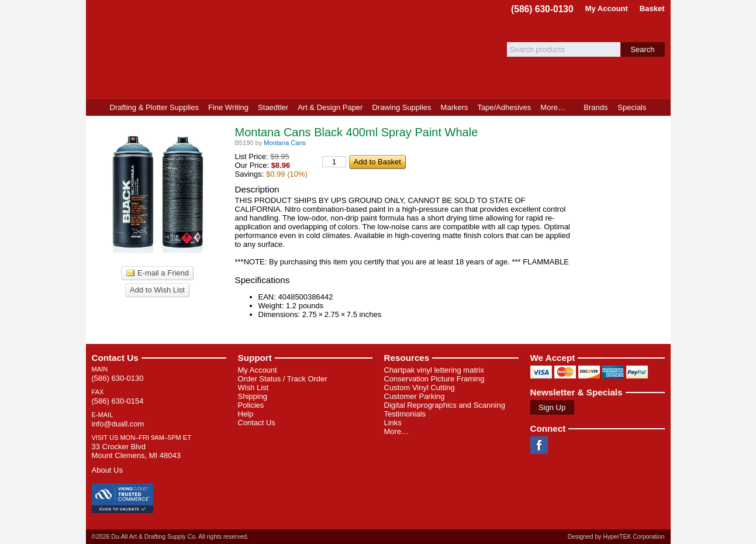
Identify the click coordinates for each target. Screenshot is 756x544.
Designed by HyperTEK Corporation (616, 537)
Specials (632, 107)
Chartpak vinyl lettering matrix (434, 370)
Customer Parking (415, 396)
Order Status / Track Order (283, 379)
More (553, 107)
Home (96, 108)
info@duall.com (118, 424)
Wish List (253, 388)
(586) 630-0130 (542, 9)
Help (246, 414)
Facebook (539, 445)
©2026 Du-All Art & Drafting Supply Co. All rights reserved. (170, 537)
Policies (251, 405)
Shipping (253, 396)
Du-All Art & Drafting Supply (222, 50)
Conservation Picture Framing (434, 379)
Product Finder (661, 108)
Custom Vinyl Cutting (420, 388)
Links (393, 423)
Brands (596, 107)
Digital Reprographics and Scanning (445, 405)
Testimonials (405, 414)
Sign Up (552, 407)
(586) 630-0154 (118, 401)
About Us (107, 470)
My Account (607, 8)
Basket (652, 8)
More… (397, 431)
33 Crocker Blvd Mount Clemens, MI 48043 (136, 451)
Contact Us (115, 358)
